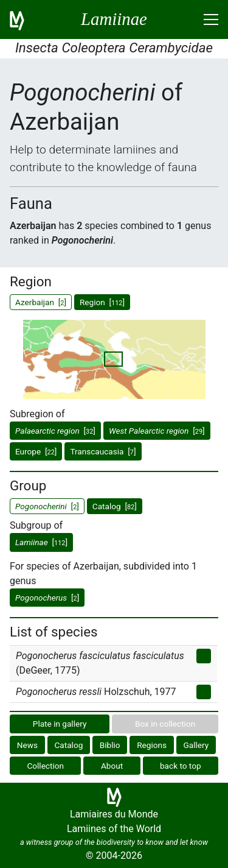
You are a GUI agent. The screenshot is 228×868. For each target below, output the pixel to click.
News (27, 745)
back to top (181, 766)
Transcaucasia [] (103, 451)
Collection (45, 766)
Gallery (196, 745)
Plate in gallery (60, 724)
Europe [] (36, 451)
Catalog (69, 745)
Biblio (110, 745)
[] (55, 431)
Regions (152, 745)
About (112, 766)
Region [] (102, 302)
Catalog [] (115, 506)
